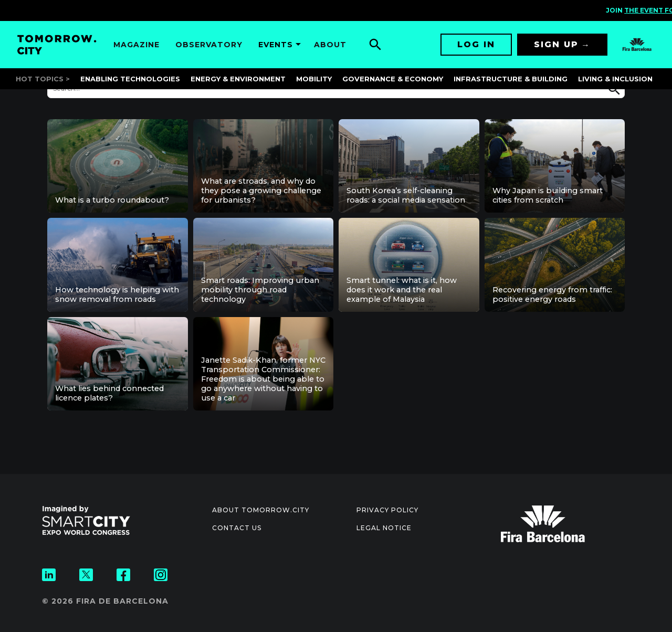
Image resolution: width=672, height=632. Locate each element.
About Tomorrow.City (261, 510)
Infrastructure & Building (511, 79)
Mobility (314, 79)
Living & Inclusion (615, 79)
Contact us (237, 528)
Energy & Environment (238, 79)
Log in (476, 44)
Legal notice (384, 528)
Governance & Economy (393, 79)
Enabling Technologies (130, 79)
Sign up (556, 44)
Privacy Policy (387, 510)
